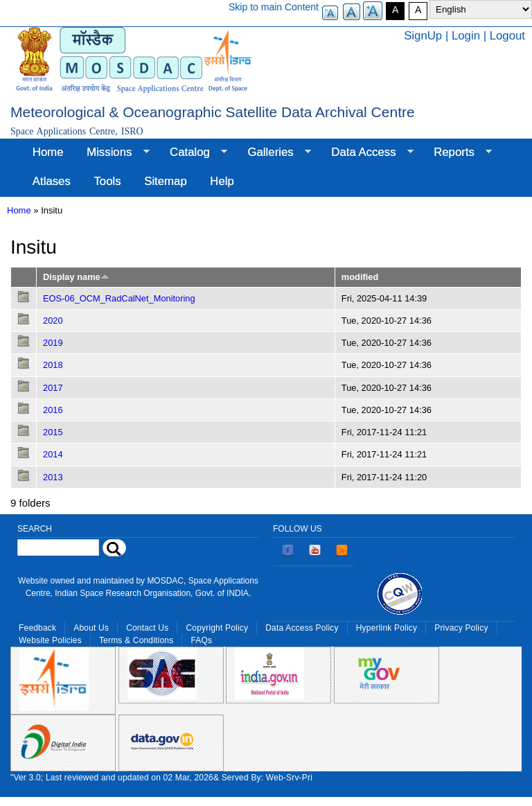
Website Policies (50, 640)
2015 (53, 432)
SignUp (423, 36)
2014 (53, 454)
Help (222, 181)
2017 (53, 388)
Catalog (193, 152)
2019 (53, 343)
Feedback (37, 628)
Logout (507, 36)
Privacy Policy (461, 628)
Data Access (366, 152)
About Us (91, 628)
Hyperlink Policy (387, 628)
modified (360, 277)
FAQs (201, 640)
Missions (112, 152)
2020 (53, 321)
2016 (53, 410)
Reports (457, 152)
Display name (76, 277)
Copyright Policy (217, 628)
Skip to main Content (274, 7)
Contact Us (147, 628)
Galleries (274, 152)
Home (48, 152)
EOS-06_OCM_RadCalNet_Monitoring (119, 298)
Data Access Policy (302, 628)
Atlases (52, 181)
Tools (107, 181)
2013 (53, 477)
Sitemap (166, 181)
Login (466, 36)
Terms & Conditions (136, 640)
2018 (53, 365)
